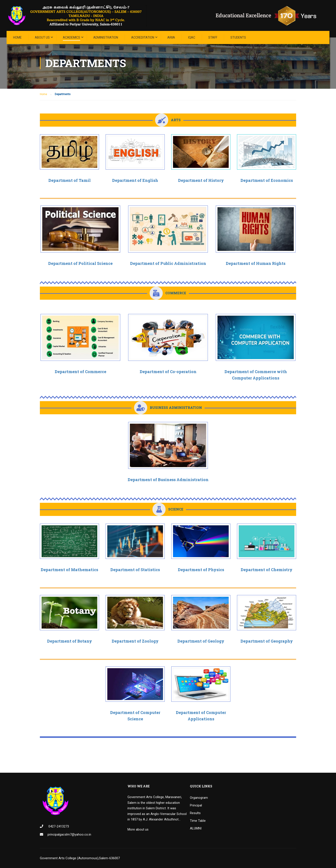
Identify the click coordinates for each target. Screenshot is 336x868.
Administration (106, 37)
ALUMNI (196, 828)
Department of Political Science (80, 264)
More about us (138, 829)
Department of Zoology (135, 641)
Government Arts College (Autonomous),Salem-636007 (80, 858)
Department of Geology (201, 641)
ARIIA (171, 37)
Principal (196, 805)
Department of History (201, 180)
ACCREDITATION (143, 37)
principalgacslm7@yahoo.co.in (69, 834)
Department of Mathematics (69, 570)
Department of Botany (70, 641)
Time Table (198, 821)
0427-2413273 (58, 826)
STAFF (213, 37)
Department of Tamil (70, 180)
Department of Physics (201, 570)
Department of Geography (267, 641)
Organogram (199, 798)
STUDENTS (238, 37)
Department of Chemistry (267, 570)
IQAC (192, 37)
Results (195, 813)
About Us (42, 37)
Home (17, 37)
